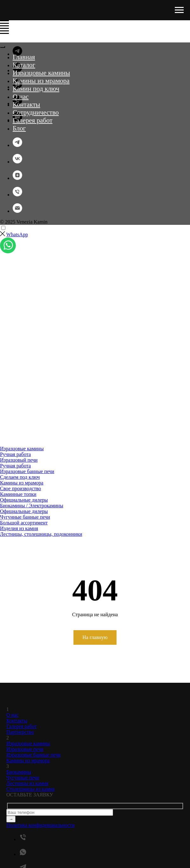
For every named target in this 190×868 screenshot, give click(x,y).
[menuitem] (95, 452)
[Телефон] (17, 195)
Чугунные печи (23, 778)
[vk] (17, 162)
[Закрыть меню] (3, 47)
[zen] (17, 178)
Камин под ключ (36, 89)
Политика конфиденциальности (41, 825)
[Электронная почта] (17, 211)
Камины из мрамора (41, 81)
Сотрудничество (36, 112)
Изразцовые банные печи (33, 755)
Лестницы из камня (27, 783)
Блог (19, 128)
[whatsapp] (23, 854)
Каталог (24, 65)
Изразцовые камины (41, 73)
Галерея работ (33, 120)
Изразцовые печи (25, 749)
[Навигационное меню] (179, 10)
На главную (95, 637)
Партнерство (20, 732)
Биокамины (19, 772)
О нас (21, 97)
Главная (24, 57)
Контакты (26, 105)
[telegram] (17, 145)
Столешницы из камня (30, 789)
